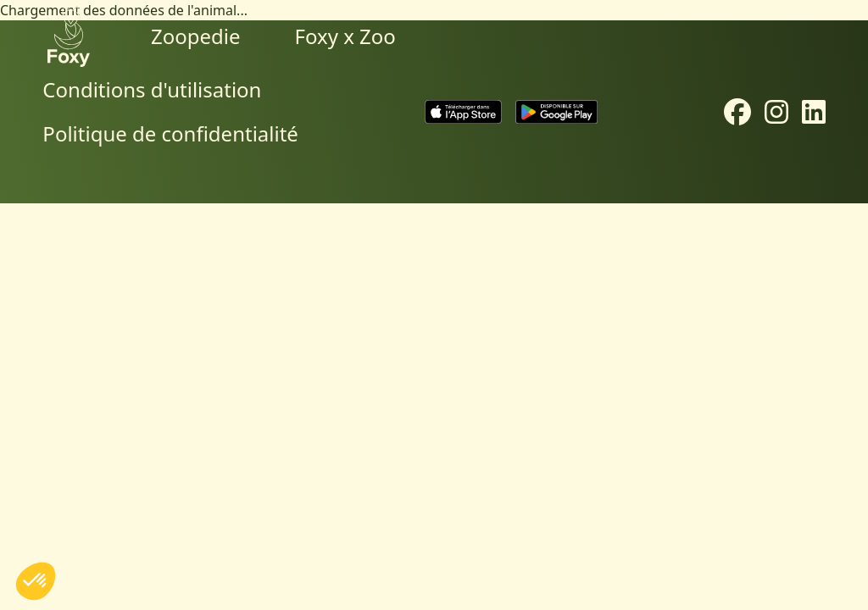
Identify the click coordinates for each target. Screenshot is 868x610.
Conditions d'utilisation (152, 89)
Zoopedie (196, 36)
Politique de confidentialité (170, 133)
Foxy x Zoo (345, 36)
